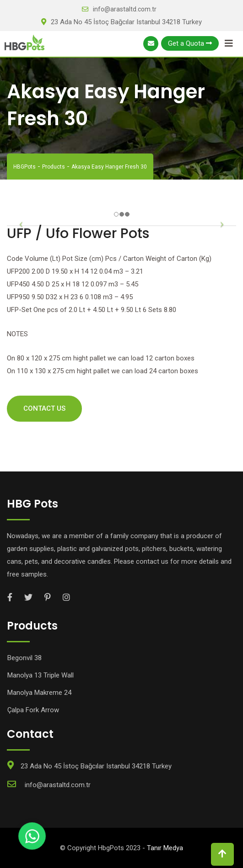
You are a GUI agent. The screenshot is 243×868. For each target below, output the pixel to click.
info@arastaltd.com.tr (125, 9)
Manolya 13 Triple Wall (40, 675)
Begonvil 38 (24, 658)
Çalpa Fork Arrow (33, 710)
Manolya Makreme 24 (39, 693)
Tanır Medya (165, 848)
